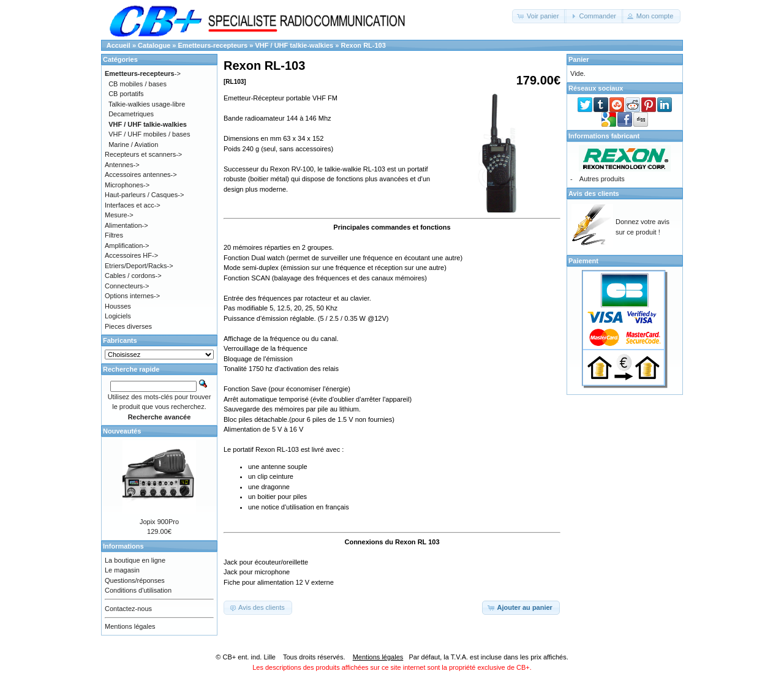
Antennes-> (122, 165)
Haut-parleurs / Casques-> (144, 195)
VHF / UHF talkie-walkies (294, 45)
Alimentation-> (126, 225)
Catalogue (154, 45)
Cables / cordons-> (133, 276)
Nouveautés (122, 431)
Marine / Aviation (133, 144)
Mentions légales (130, 626)
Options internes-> (132, 296)
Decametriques (131, 114)
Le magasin (122, 570)
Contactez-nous (128, 609)
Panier (579, 59)
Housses (118, 306)
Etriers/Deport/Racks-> (139, 266)
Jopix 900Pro (159, 522)
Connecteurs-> (127, 286)
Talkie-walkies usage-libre (147, 104)
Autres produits (602, 179)
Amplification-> (127, 246)
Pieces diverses (128, 326)
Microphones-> (127, 185)
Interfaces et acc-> (133, 205)
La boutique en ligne (135, 560)
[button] (539, 16)
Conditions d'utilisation (138, 590)
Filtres (114, 235)
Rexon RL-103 (363, 45)
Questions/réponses (135, 580)
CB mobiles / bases (138, 84)
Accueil (119, 45)
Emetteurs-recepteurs (213, 45)
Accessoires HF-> (131, 255)
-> (143, 73)
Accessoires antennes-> (141, 174)
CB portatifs (126, 94)
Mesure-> (119, 215)
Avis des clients (594, 193)
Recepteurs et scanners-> (143, 154)
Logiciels (118, 316)
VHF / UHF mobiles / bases (149, 134)
